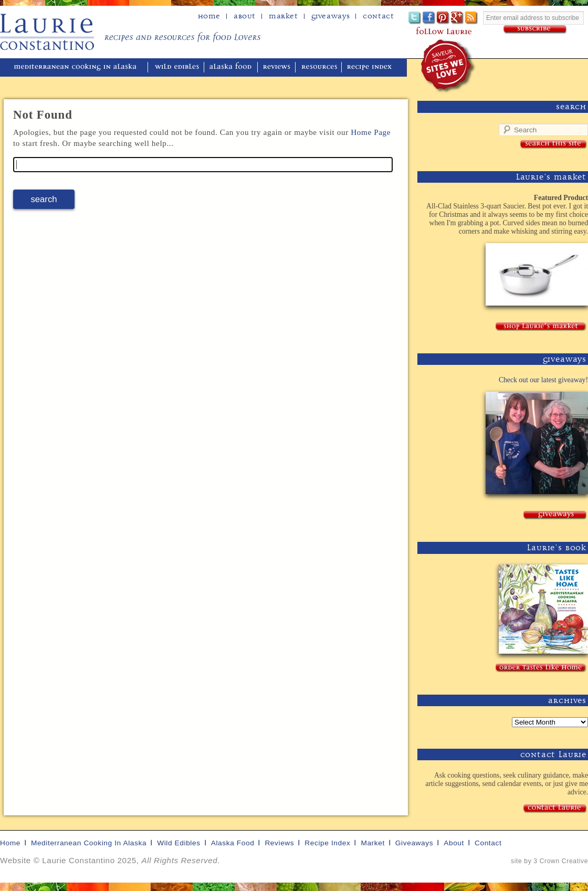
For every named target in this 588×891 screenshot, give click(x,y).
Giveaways (330, 16)
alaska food (232, 67)
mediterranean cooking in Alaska (79, 67)
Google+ (458, 18)
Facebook (429, 18)
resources (319, 67)
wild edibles (177, 67)
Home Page (371, 132)
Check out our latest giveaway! (543, 380)
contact (488, 843)
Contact (378, 16)
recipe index (371, 67)
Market (283, 16)
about (245, 16)
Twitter (415, 18)
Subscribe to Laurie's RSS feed (472, 18)
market (372, 843)
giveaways (414, 843)
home (209, 16)
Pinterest (443, 18)
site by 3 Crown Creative (549, 861)
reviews (277, 67)
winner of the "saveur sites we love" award (449, 66)
